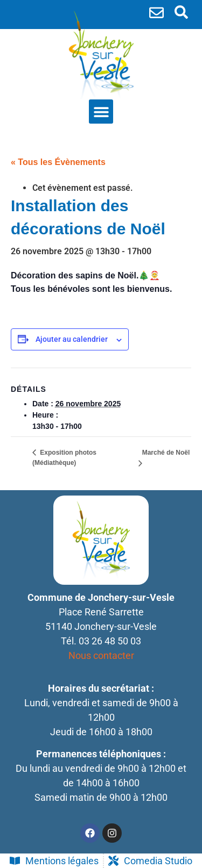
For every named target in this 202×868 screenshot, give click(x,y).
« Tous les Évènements (58, 162)
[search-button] (181, 12)
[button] (101, 112)
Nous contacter (101, 655)
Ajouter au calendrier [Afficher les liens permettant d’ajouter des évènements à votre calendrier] (72, 339)
